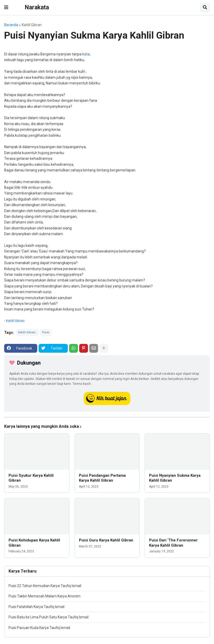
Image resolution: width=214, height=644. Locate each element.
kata (86, 54)
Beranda (11, 25)
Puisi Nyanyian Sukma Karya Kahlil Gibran (175, 478)
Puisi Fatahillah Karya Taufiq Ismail (36, 607)
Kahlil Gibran (32, 25)
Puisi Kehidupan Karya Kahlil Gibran (34, 543)
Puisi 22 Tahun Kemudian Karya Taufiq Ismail (45, 586)
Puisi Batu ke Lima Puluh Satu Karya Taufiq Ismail (49, 617)
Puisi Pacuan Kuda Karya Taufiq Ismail (39, 628)
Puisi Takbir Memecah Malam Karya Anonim (45, 596)
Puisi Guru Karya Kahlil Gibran (106, 540)
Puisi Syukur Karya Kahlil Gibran (31, 478)
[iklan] (107, 417)
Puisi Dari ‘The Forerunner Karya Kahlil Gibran (173, 543)
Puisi (46, 332)
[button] (6, 8)
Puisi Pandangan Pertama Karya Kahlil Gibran (102, 478)
